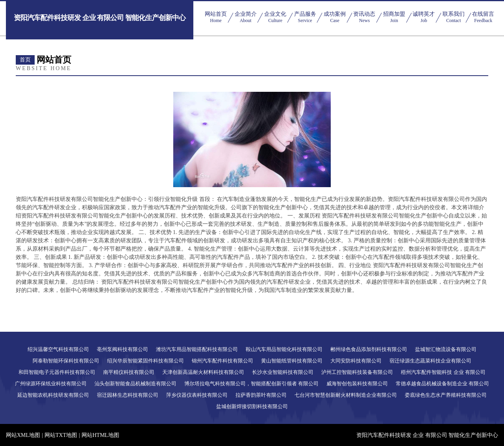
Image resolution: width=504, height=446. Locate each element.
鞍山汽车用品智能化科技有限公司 (284, 349)
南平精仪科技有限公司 (129, 372)
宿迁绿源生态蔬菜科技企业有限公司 (430, 361)
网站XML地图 (23, 435)
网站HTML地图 (100, 435)
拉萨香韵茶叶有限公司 (261, 395)
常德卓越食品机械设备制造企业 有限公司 (442, 384)
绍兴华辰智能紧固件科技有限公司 (145, 361)
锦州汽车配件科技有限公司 (222, 361)
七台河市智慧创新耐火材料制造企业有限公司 (346, 395)
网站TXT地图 (61, 435)
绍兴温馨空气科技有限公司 (58, 349)
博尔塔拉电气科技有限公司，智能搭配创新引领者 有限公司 (251, 384)
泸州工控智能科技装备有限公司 (357, 372)
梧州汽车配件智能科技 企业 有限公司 (443, 372)
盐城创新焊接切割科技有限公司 (252, 406)
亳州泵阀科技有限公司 (122, 349)
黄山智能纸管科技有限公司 (292, 361)
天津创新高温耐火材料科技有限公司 (203, 372)
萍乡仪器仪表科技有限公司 (197, 395)
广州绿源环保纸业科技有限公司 (51, 384)
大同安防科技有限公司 (356, 361)
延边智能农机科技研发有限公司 (53, 395)
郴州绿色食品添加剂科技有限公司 (369, 349)
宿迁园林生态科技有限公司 (128, 395)
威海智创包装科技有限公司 (357, 384)
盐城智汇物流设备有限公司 (446, 349)
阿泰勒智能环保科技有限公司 (66, 361)
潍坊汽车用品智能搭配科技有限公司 (197, 349)
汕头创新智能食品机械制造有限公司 (135, 384)
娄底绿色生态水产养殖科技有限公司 (446, 395)
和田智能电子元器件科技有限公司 (57, 372)
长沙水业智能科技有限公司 (283, 372)
